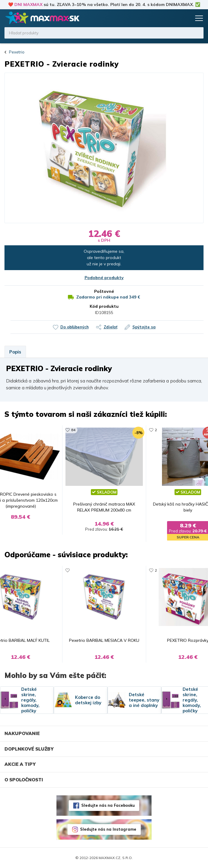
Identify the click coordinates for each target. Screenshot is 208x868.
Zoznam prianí (174, 18)
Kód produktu (104, 306)
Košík (186, 18)
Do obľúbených (75, 327)
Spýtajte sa (144, 327)
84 (73, 430)
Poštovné (104, 291)
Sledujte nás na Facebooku (108, 805)
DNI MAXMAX (28, 4)
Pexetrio (17, 52)
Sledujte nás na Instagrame (108, 829)
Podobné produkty (104, 278)
